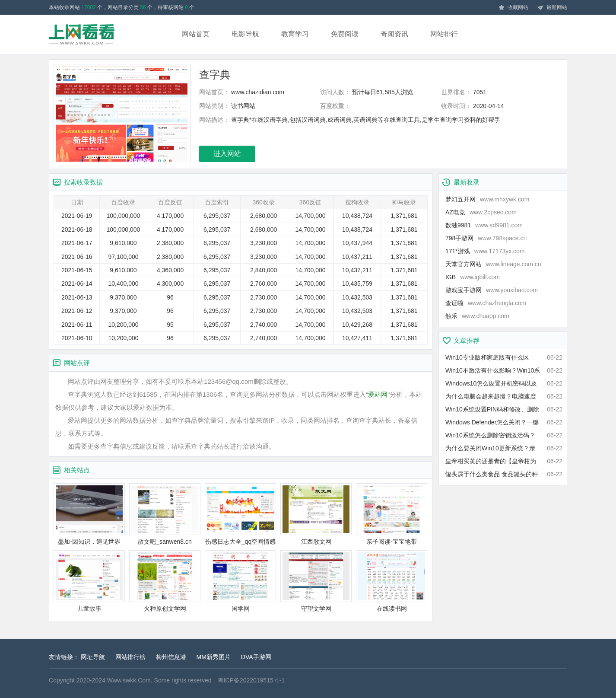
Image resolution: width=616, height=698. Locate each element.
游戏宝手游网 (492, 290)
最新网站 (552, 8)
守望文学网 (316, 581)
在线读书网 (392, 581)
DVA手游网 (256, 657)
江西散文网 (316, 514)
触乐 (477, 316)
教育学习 (295, 34)
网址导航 (93, 657)
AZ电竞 (481, 212)
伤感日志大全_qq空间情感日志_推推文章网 (240, 515)
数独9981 (484, 225)
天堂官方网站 (493, 264)
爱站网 (378, 394)
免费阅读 (345, 34)
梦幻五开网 (487, 199)
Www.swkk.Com (129, 680)
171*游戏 (485, 251)
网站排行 (444, 34)
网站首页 (196, 34)
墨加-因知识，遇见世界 (89, 514)
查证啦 (486, 303)
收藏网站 (513, 8)
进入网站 (227, 154)
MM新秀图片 (214, 657)
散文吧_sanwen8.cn (165, 514)
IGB (473, 277)
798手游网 (486, 238)
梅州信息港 (171, 657)
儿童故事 (89, 581)
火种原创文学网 (165, 581)
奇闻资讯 (394, 34)
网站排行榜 (130, 657)
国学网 (240, 581)
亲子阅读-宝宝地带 (392, 514)
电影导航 (245, 34)
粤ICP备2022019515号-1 (251, 680)
